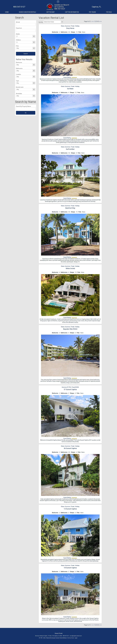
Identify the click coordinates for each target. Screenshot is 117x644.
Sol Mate (70, 89)
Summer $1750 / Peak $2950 (70, 387)
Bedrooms (19, 62)
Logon (76, 638)
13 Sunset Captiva (70, 509)
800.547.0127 (19, 7)
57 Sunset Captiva (70, 389)
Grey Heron (70, 28)
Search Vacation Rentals (27, 12)
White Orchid (70, 269)
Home (7, 12)
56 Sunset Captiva (70, 448)
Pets (17, 46)
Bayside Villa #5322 (70, 329)
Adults (18, 34)
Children (18, 40)
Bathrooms (19, 68)
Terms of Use (71, 638)
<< (92, 21)
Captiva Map (50, 12)
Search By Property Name (23, 106)
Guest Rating (67, 77)
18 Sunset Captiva (70, 568)
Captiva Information (72, 12)
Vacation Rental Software (61, 638)
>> (101, 21)
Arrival (18, 22)
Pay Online (92, 12)
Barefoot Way (70, 208)
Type (17, 81)
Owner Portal (59, 633)
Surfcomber (70, 149)
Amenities (19, 94)
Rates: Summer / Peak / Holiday (70, 26)
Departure (19, 28)
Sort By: (41, 22)
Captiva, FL (97, 7)
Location (18, 74)
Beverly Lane (20, 87)
